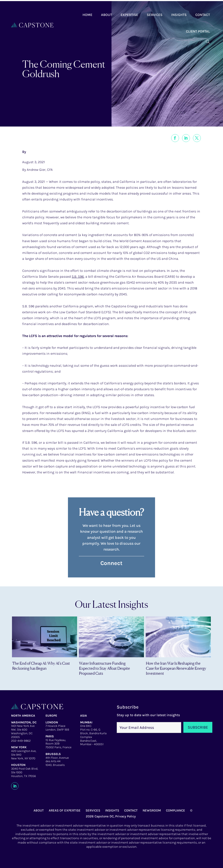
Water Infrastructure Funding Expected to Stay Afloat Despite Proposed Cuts (105, 668)
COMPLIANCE (176, 810)
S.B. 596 (78, 276)
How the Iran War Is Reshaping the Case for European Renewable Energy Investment (176, 668)
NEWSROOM (152, 810)
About (106, 15)
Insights (179, 15)
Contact (203, 15)
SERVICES (93, 810)
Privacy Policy (125, 816)
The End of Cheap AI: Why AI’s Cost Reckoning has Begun (41, 666)
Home (87, 15)
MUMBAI (86, 722)
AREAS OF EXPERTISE (65, 810)
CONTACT (131, 810)
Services (155, 15)
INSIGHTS (112, 810)
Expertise (129, 15)
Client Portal (198, 31)
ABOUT (39, 810)
